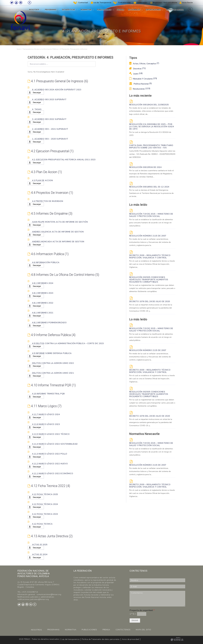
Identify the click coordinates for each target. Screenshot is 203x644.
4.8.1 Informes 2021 (43, 313)
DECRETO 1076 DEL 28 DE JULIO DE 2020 (150, 301)
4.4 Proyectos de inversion (51, 193)
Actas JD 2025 (40, 545)
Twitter (12, 3)
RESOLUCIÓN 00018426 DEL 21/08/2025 (149, 105)
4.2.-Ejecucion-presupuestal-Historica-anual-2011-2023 (64, 160)
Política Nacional (140, 84)
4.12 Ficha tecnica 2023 (45, 514)
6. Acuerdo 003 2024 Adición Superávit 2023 (57, 90)
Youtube (16, 3)
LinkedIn (25, 3)
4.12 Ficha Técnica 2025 (45, 494)
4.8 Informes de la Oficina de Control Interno (65, 275)
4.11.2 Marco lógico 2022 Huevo (50, 464)
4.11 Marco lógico (45, 406)
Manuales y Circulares (143, 79)
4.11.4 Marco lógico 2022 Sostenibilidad (55, 444)
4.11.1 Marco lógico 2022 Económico (53, 474)
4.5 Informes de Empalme (51, 214)
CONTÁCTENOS (123, 630)
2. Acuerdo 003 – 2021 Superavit (50, 129)
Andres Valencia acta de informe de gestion (58, 232)
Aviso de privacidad (130, 639)
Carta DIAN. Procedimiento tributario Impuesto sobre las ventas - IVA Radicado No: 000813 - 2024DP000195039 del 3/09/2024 (152, 154)
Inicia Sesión (188, 3)
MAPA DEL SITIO (143, 630)
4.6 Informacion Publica (49, 254)
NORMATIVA (71, 630)
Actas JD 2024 (40, 554)
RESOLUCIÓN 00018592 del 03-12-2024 (149, 187)
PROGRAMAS (53, 630)
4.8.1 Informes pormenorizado (49, 323)
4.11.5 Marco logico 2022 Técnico (51, 434)
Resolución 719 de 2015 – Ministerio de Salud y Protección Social (151, 215)
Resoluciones (140, 89)
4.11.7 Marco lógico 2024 (46, 414)
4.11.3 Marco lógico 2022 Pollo (50, 454)
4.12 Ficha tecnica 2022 (49, 486)
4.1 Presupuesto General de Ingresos (59, 81)
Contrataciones (124, 3)
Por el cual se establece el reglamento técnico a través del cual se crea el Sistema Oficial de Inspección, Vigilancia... (152, 264)
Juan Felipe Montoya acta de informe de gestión (60, 222)
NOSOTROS (37, 630)
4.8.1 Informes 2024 (43, 283)
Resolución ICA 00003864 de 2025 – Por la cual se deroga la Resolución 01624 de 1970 (152, 127)
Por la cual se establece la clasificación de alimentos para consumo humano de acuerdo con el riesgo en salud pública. (151, 223)
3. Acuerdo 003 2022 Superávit (49, 119)
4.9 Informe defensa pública (52, 335)
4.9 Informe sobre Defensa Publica (52, 353)
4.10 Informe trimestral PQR (53, 385)
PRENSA (106, 630)
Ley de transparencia (70, 639)
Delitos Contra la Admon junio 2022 (53, 363)
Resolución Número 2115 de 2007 (148, 236)
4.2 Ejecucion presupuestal (51, 151)
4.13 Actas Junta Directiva (51, 536)
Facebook (30, 3)
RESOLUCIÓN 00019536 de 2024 (145, 167)
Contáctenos (142, 3)
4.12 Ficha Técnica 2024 (45, 504)
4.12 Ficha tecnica (42, 524)
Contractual (83, 3)
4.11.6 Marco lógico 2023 (46, 424)
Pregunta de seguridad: (142, 610)
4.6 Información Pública (46, 262)
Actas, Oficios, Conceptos (144, 64)
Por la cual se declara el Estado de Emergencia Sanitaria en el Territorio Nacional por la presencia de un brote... (151, 193)
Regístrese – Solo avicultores (165, 3)
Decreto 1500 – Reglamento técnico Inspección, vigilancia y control (150, 257)
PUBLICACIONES (89, 630)
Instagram (21, 3)
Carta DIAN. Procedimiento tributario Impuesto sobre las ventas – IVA (151, 147)
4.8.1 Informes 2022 (43, 303)
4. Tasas (37, 109)
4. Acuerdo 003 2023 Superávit (49, 99)
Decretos (137, 69)
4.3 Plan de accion (45, 172)
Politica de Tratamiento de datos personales (101, 639)
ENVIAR (135, 620)
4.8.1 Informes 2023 (43, 293)
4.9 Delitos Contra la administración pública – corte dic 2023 (68, 343)
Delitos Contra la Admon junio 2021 (53, 373)
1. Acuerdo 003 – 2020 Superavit (50, 139)
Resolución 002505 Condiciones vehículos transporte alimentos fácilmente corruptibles (149, 280)
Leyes (136, 74)
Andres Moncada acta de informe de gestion (58, 242)
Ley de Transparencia (102, 3)
